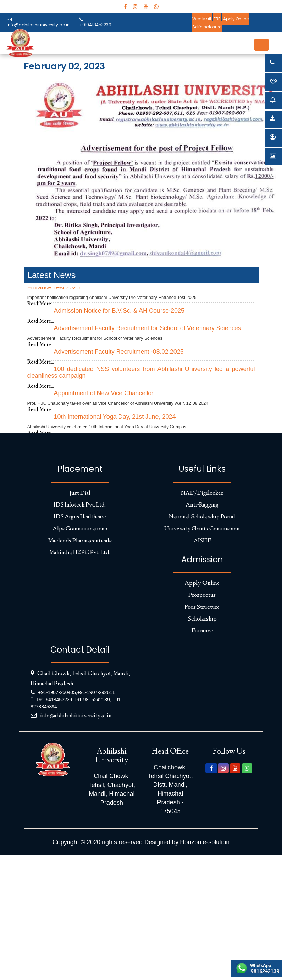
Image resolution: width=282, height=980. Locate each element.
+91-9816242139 (92, 700)
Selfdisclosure (207, 27)
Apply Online (236, 19)
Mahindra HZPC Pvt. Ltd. (80, 553)
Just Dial (80, 493)
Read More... (41, 304)
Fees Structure (202, 607)
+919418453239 (95, 22)
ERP (217, 19)
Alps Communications (80, 529)
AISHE (202, 541)
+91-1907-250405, (58, 692)
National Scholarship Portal (202, 517)
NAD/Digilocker (202, 493)
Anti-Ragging (202, 505)
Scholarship (202, 619)
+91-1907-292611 (96, 692)
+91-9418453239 (54, 700)
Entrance (202, 631)
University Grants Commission (202, 529)
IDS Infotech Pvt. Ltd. (80, 505)
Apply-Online (202, 583)
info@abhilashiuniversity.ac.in (38, 22)
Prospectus (202, 595)
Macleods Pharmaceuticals (80, 541)
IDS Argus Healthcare (80, 517)
